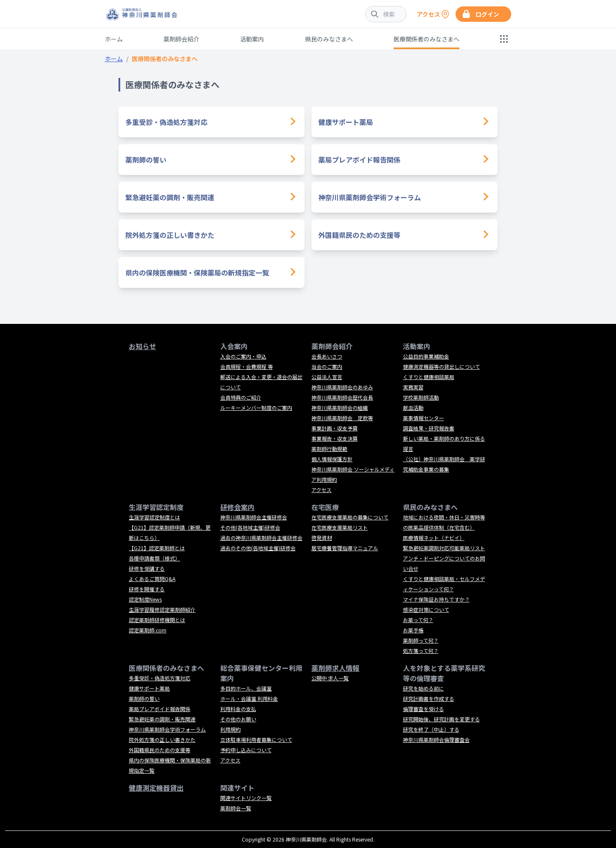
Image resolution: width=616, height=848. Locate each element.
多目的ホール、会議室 (246, 688)
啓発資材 (322, 538)
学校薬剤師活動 (421, 397)
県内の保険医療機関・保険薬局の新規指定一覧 (197, 273)
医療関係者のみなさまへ (426, 39)
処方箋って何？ (421, 651)
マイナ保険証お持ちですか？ (436, 599)
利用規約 (231, 729)
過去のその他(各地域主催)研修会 (258, 548)
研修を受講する (147, 568)
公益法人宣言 (327, 377)
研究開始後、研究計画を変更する (441, 719)
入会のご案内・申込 (243, 356)
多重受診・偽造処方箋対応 (166, 122)
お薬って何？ (418, 620)
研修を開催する (147, 589)
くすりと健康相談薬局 (429, 377)
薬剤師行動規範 (329, 449)
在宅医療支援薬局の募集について (350, 517)
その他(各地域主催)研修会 (250, 527)
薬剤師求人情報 (335, 668)
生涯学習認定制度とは (154, 517)
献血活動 (413, 408)
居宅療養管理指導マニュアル (345, 548)
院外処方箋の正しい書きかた (170, 235)
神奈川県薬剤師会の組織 (340, 408)
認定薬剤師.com (148, 630)
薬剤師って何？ (421, 640)
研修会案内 (237, 507)
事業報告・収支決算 (335, 438)
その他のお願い (238, 719)
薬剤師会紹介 (181, 39)
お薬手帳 (413, 630)
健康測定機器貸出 (156, 788)
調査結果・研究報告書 (429, 428)
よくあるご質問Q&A (152, 579)
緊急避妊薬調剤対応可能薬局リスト (444, 548)
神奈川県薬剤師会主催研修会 (254, 517)
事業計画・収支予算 (335, 428)
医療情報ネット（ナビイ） (434, 538)
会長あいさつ (327, 356)
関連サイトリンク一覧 (246, 798)
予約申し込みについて (246, 750)
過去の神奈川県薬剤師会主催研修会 (261, 538)
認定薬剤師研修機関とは (157, 620)
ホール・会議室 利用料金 (249, 698)
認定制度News (145, 599)
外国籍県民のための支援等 (359, 235)
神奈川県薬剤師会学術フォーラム (370, 197)
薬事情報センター (423, 418)
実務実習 (413, 387)
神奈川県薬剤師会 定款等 (342, 418)
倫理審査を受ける (423, 709)
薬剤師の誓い (146, 160)
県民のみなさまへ (329, 39)
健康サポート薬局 (346, 122)
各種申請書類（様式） (154, 558)
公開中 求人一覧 (330, 678)
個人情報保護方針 (332, 459)
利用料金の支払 (238, 709)
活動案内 (252, 39)
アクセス (321, 490)
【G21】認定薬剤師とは (157, 548)
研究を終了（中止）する (431, 729)
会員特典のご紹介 (241, 397)
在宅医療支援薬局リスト (340, 527)
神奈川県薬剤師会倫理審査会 (436, 740)
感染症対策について (426, 609)
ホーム (114, 39)
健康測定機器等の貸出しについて (441, 366)
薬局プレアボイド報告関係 (359, 160)
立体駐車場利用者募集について (256, 740)
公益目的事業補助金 (426, 356)
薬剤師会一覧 (236, 808)
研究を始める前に (423, 688)
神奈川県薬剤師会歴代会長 (342, 397)
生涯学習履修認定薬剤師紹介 (162, 609)
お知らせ (142, 346)
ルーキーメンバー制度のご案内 (256, 408)
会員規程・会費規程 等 (247, 366)
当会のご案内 (327, 366)
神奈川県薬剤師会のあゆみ (342, 387)
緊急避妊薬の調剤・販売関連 (170, 197)
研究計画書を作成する (429, 698)
